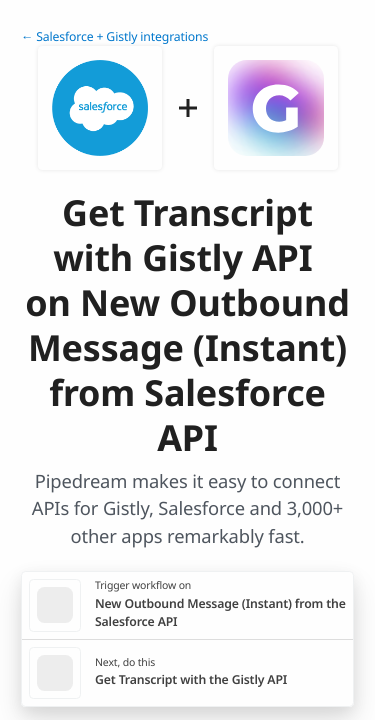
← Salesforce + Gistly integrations (114, 36)
